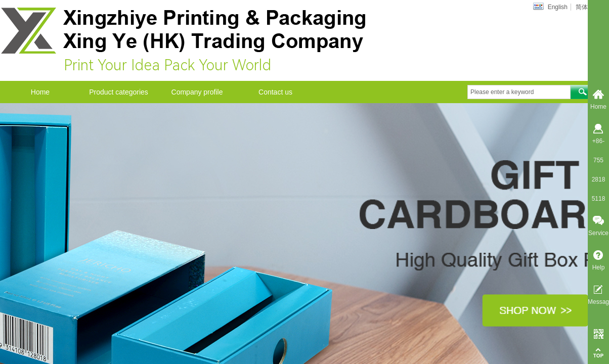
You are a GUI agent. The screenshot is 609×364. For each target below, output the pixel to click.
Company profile (197, 92)
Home (40, 92)
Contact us (275, 92)
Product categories (119, 92)
